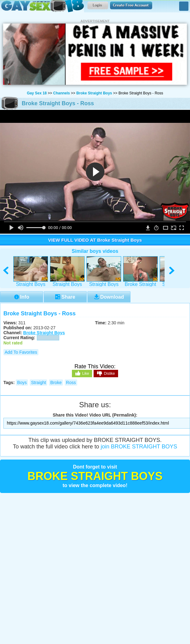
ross (71, 383)
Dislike (106, 374)
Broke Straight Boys (94, 93)
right (172, 271)
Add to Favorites (21, 352)
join (139, 447)
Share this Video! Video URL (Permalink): (95, 415)
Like (82, 373)
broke (56, 383)
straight (38, 383)
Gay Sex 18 (42, 6)
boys (22, 383)
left (6, 271)
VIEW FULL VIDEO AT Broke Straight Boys (95, 240)
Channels (61, 93)
